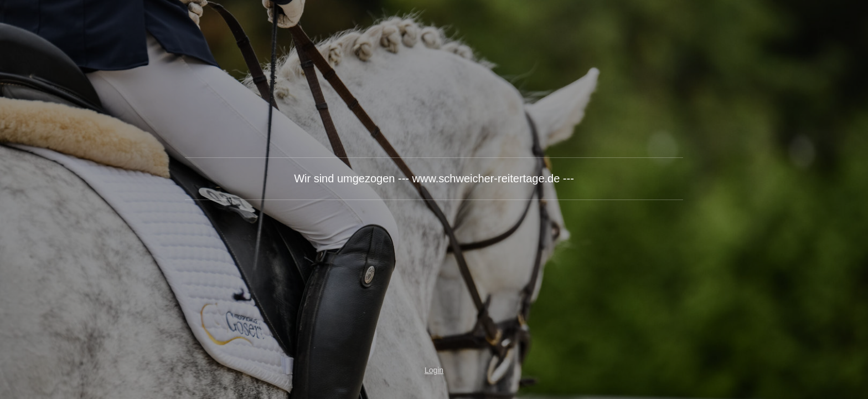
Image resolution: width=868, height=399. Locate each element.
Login (434, 370)
